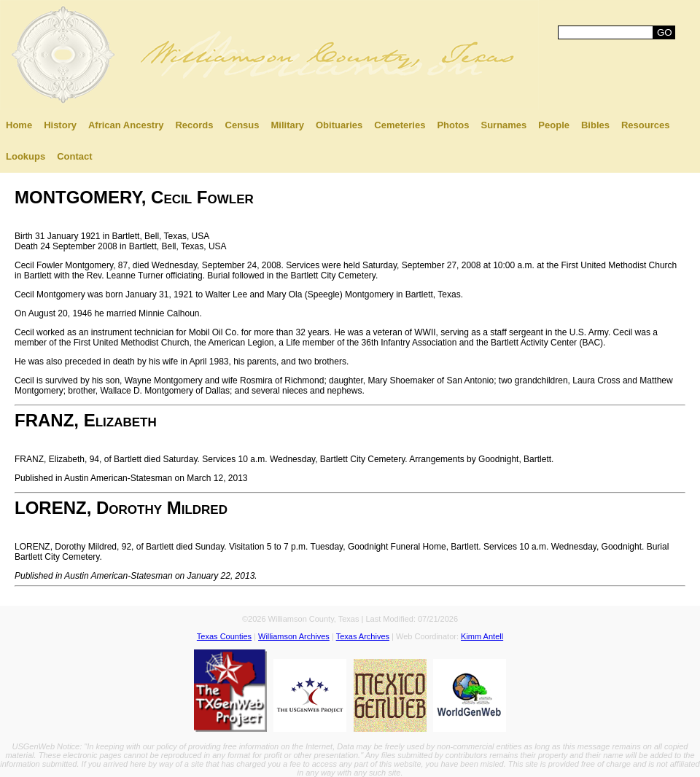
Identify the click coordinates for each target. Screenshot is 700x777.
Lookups (26, 156)
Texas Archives (363, 636)
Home (19, 125)
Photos (453, 125)
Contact (74, 156)
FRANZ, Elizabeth (86, 420)
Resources (645, 125)
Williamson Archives (294, 636)
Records (194, 125)
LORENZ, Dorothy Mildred (121, 508)
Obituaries (339, 125)
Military (287, 125)
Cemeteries (400, 125)
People (554, 125)
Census (242, 125)
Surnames (503, 125)
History (60, 125)
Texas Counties (224, 636)
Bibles (595, 125)
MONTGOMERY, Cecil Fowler (134, 197)
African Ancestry (126, 125)
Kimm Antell (482, 636)
